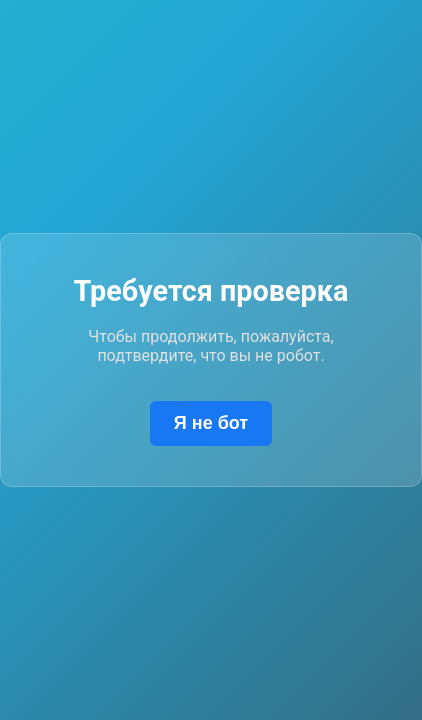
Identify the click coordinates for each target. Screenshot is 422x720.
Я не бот (211, 423)
